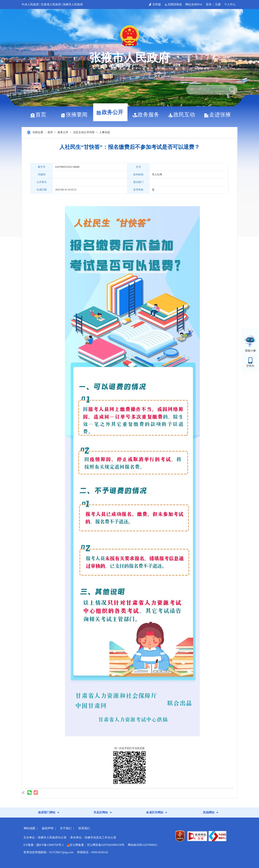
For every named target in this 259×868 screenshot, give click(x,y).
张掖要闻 (75, 115)
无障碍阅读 (173, 4)
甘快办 (250, 366)
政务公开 (111, 112)
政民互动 (183, 115)
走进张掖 (219, 115)
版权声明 (48, 828)
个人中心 (230, 4)
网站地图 (29, 828)
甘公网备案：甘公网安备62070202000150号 (96, 845)
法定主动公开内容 (84, 132)
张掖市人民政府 (73, 4)
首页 (39, 115)
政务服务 (147, 115)
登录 (209, 4)
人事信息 (105, 132)
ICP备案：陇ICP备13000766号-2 (43, 845)
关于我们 (66, 828)
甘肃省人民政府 (51, 4)
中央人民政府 (30, 4)
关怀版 (155, 4)
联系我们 (84, 828)
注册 (218, 4)
